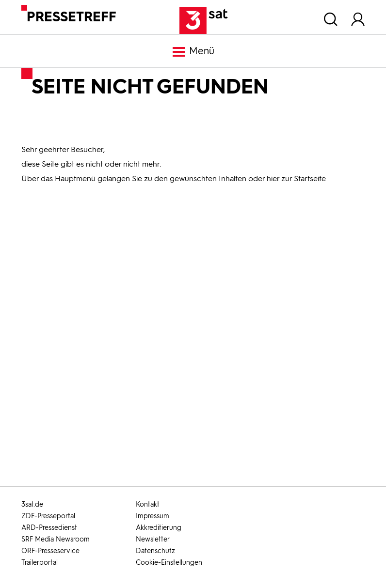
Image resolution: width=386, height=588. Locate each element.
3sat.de (32, 504)
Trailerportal (40, 563)
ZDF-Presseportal (48, 516)
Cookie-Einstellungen (169, 563)
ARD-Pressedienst (49, 528)
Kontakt (148, 504)
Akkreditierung (159, 528)
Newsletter (153, 539)
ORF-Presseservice (50, 551)
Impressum (153, 516)
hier (273, 178)
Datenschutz (155, 551)
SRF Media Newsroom (56, 539)
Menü (193, 52)
